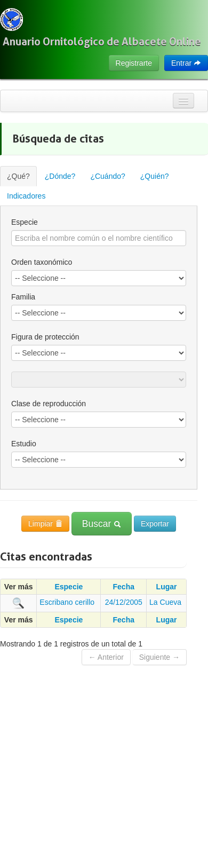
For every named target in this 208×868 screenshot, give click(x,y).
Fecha (124, 587)
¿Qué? (18, 176)
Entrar (186, 63)
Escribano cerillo (67, 602)
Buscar (102, 524)
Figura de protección (45, 337)
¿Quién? (155, 176)
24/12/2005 (124, 602)
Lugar (167, 587)
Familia (23, 297)
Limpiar (45, 524)
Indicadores (26, 196)
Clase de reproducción (49, 404)
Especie (25, 222)
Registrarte (134, 63)
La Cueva (165, 602)
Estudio (24, 444)
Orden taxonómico (42, 262)
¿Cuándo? (107, 176)
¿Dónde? (60, 176)
